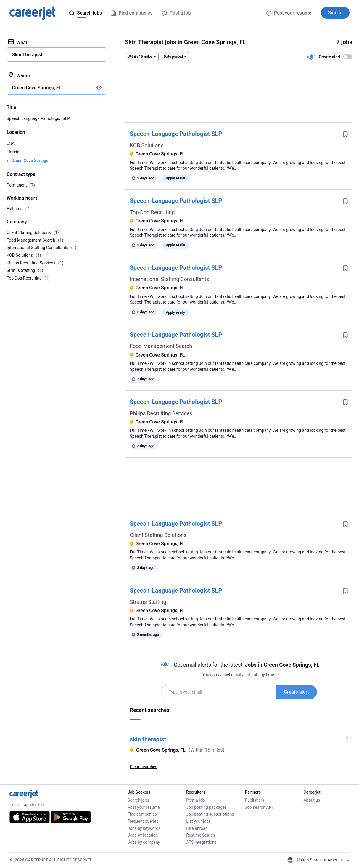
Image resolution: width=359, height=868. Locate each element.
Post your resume (289, 13)
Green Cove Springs (30, 161)
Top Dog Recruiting (152, 212)
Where (19, 75)
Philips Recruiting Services (161, 413)
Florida (13, 152)
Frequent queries (143, 821)
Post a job (195, 800)
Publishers (255, 800)
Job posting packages (206, 807)
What (18, 42)
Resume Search (201, 835)
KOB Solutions (147, 145)
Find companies (142, 814)
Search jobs (138, 800)
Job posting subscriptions (210, 814)
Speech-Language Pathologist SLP (176, 134)
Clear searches (144, 767)
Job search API (259, 807)
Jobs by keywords (144, 828)
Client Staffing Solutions (158, 535)
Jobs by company (144, 842)
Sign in (335, 13)
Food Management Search (161, 346)
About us (312, 800)
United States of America (318, 860)
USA (11, 143)
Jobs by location (143, 835)
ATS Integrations (201, 842)
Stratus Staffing (148, 602)
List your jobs (198, 821)
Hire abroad (197, 828)
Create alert (297, 692)
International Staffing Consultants (170, 279)
